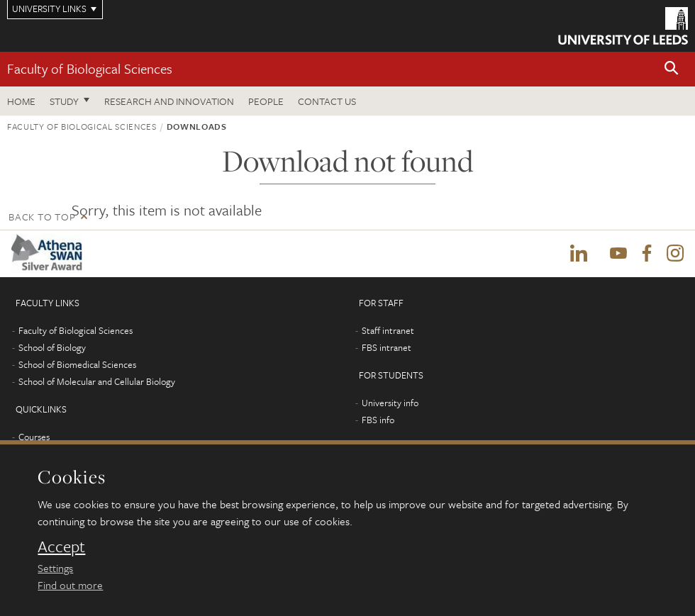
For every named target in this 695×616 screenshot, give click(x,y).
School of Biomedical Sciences (77, 364)
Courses (34, 437)
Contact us (327, 101)
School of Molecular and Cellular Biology (97, 381)
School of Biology (52, 347)
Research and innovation (169, 101)
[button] (672, 69)
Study (64, 101)
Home (21, 101)
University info (390, 403)
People (266, 101)
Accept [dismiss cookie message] (61, 547)
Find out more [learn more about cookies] (70, 585)
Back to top (42, 217)
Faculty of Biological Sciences (90, 68)
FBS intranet (387, 347)
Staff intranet (388, 330)
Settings (55, 568)
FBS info (378, 420)
